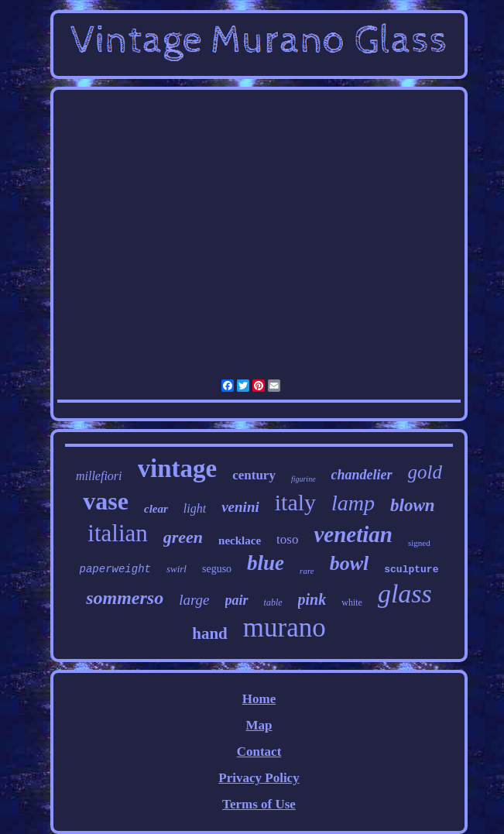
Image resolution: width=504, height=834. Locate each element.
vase (106, 501)
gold (425, 472)
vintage (178, 468)
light (195, 508)
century (254, 475)
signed (419, 543)
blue (266, 563)
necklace (240, 541)
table (273, 602)
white (352, 602)
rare (307, 571)
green (183, 537)
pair (237, 600)
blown (413, 505)
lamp (353, 503)
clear (156, 509)
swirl (177, 569)
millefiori (99, 476)
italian (117, 533)
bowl (350, 563)
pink (312, 599)
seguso (217, 569)
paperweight (115, 569)
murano (285, 628)
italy (295, 502)
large (194, 600)
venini (240, 507)
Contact (259, 752)
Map (259, 725)
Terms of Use (259, 804)
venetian (353, 534)
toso (287, 539)
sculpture (411, 570)
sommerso (125, 598)
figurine (303, 479)
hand (210, 633)
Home (259, 699)
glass (405, 594)
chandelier (362, 475)
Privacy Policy (259, 778)
